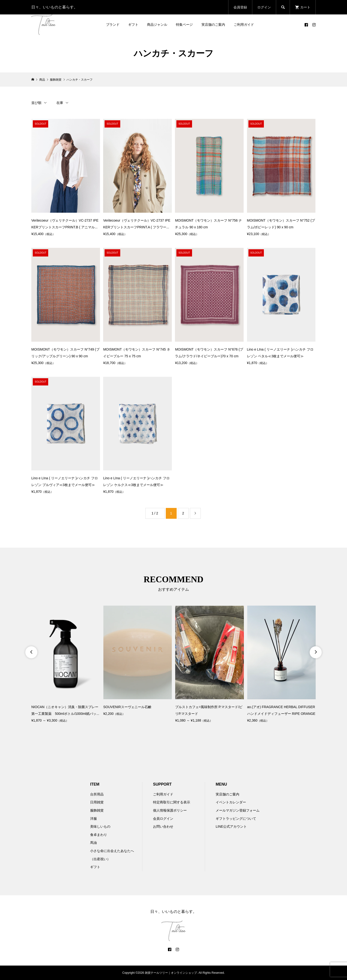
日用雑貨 (97, 802)
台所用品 (97, 794)
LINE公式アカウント (231, 826)
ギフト (133, 25)
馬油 (93, 843)
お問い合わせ (163, 826)
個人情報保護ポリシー (170, 810)
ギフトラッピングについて (236, 819)
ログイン (264, 7)
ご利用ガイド (244, 25)
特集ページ (184, 25)
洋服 (93, 819)
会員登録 (240, 7)
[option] (66, 665)
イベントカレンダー (231, 802)
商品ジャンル (157, 25)
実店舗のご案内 (213, 25)
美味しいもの (100, 826)
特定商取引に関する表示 (172, 802)
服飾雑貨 (97, 810)
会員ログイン (163, 819)
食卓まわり (99, 835)
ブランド (113, 25)
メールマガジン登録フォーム (238, 810)
